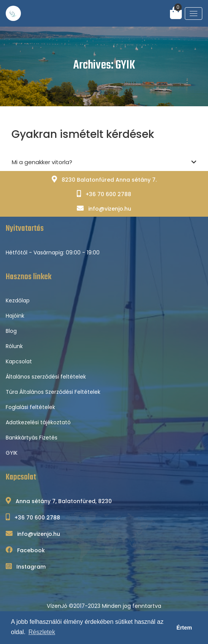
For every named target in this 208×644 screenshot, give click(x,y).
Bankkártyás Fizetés (32, 438)
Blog (11, 331)
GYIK (12, 453)
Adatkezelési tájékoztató (38, 422)
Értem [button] (184, 628)
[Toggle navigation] (194, 14)
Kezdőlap (18, 300)
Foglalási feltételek (30, 407)
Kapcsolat (19, 361)
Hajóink (15, 316)
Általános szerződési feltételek (46, 377)
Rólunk (14, 346)
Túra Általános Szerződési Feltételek (53, 392)
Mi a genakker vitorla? (104, 162)
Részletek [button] (42, 632)
